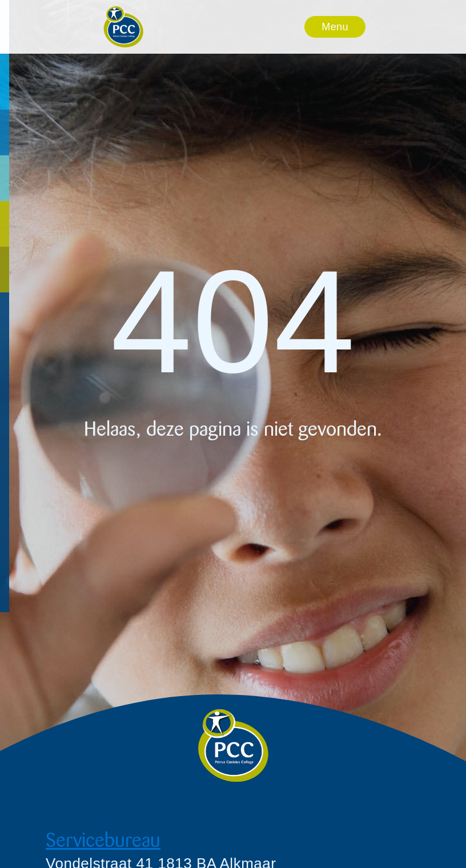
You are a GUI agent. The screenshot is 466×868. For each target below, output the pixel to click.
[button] (335, 27)
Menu (335, 27)
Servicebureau (103, 840)
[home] (123, 27)
